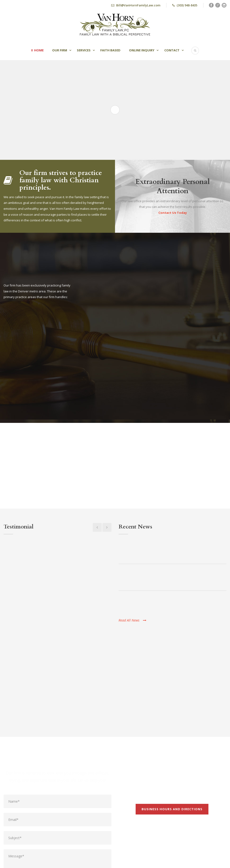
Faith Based (110, 50)
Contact (172, 50)
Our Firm (60, 50)
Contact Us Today (173, 213)
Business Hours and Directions (172, 731)
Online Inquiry (142, 50)
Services (84, 50)
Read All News (132, 620)
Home (39, 50)
